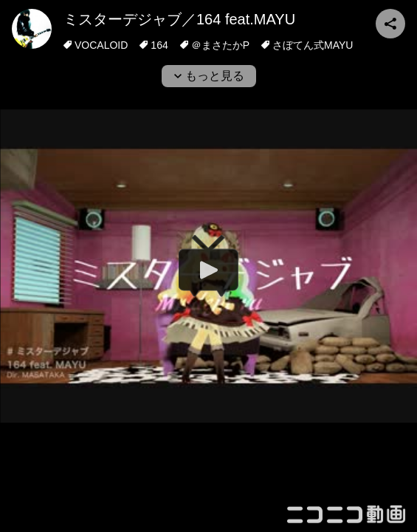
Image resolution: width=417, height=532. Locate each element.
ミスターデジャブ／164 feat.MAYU (179, 19)
